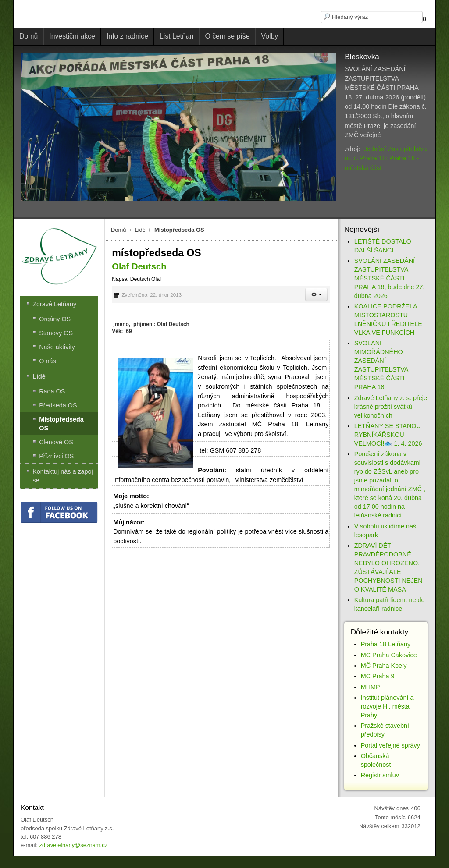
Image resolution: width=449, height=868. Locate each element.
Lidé (141, 230)
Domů (119, 230)
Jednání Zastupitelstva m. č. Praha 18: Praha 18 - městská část (386, 158)
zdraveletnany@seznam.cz (73, 845)
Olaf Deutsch (139, 266)
